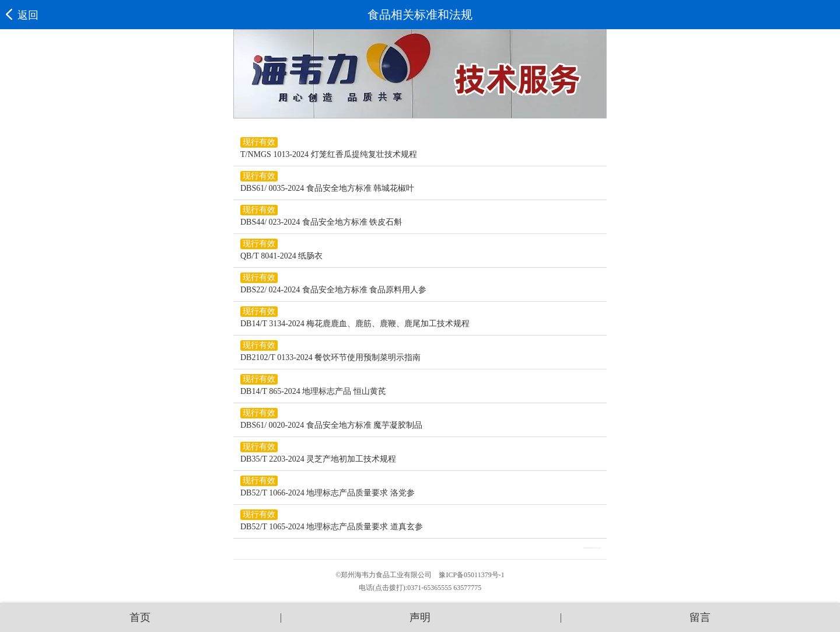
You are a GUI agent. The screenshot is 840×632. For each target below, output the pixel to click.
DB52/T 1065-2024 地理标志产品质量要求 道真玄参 (332, 527)
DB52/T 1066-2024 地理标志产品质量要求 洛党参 (328, 493)
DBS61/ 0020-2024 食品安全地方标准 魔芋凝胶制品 (331, 425)
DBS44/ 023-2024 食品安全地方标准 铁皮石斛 (321, 222)
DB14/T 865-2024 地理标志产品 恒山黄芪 (313, 391)
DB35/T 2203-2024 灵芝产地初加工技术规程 (318, 459)
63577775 (467, 588)
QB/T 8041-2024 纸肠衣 (281, 256)
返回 (22, 15)
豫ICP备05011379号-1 (471, 575)
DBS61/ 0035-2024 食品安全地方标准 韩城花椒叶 (327, 188)
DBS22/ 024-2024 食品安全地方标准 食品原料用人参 (333, 290)
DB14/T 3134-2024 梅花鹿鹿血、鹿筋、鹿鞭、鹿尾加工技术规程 (355, 324)
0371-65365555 (429, 588)
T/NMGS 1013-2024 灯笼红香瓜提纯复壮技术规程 (329, 154)
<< (588, 548)
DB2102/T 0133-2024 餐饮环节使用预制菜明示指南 (330, 357)
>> (596, 548)
